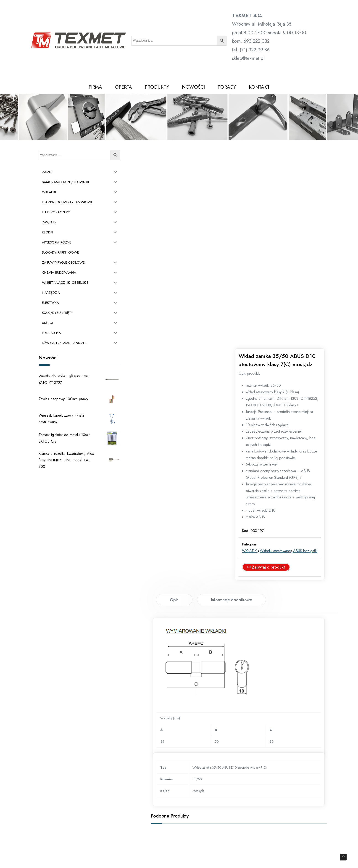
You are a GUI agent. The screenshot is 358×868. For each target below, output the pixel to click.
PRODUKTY (157, 87)
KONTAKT (259, 87)
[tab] (174, 415)
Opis (174, 415)
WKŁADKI (255, 359)
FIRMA (95, 87)
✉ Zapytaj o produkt (271, 382)
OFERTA (123, 87)
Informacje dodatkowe (232, 415)
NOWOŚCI (193, 87)
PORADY (227, 87)
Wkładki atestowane (280, 359)
